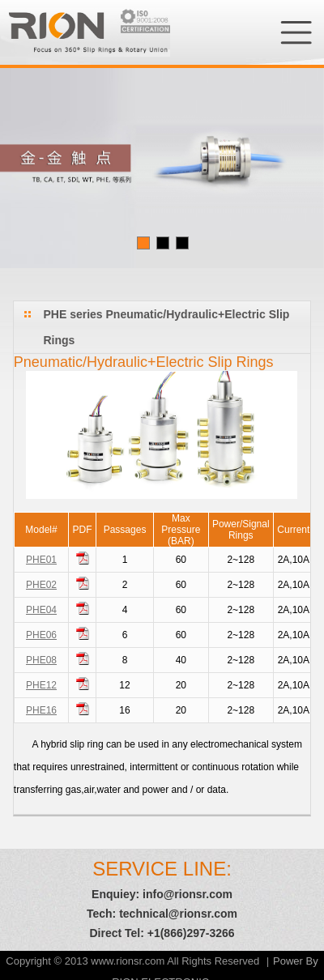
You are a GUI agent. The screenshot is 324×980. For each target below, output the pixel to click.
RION (85, 32)
